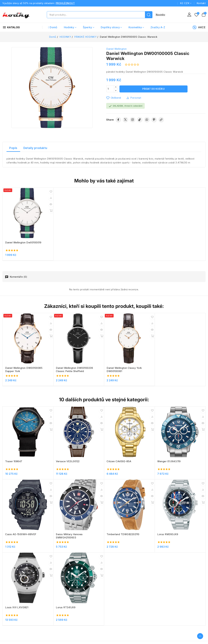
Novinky (160, 15)
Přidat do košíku (153, 89)
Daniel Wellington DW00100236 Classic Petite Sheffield (62, 349)
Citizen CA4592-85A (99, 431)
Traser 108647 (14, 431)
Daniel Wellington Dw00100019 (15, 234)
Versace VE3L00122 (58, 431)
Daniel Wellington (117, 49)
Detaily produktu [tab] (35, 148)
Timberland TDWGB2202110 (62, 494)
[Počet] (110, 89)
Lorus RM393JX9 (97, 494)
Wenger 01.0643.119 (139, 431)
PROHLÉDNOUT (65, 3)
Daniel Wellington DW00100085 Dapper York (21, 349)
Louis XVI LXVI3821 (138, 494)
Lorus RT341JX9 (177, 494)
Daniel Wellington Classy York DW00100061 (104, 349)
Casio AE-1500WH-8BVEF (183, 431)
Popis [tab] (13, 148)
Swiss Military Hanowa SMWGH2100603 (19, 495)
